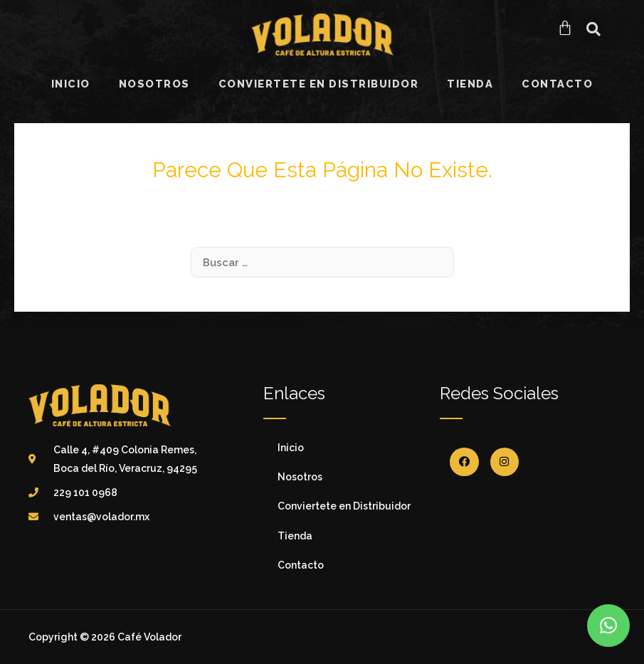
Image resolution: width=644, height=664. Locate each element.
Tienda (470, 84)
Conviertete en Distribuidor (319, 84)
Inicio (71, 84)
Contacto (557, 84)
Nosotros (154, 84)
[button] (593, 29)
